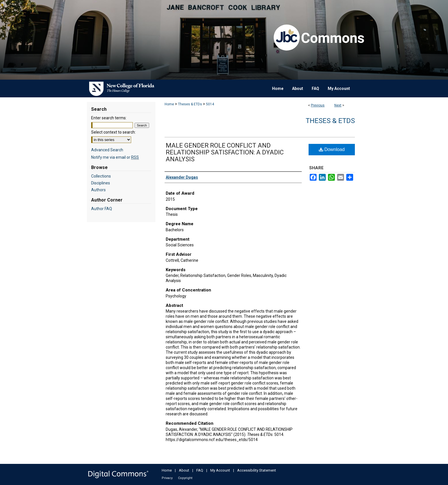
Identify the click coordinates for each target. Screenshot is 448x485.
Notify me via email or (115, 157)
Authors (98, 190)
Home (169, 104)
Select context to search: (113, 132)
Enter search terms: (109, 118)
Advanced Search (107, 150)
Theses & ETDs (190, 104)
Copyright (185, 478)
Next (338, 105)
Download (332, 149)
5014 (210, 104)
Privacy (167, 478)
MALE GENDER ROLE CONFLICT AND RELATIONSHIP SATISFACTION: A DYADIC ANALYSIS (225, 152)
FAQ (200, 470)
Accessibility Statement (257, 470)
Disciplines (101, 183)
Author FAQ (102, 209)
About (184, 470)
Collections (101, 176)
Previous (318, 105)
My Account (220, 470)
